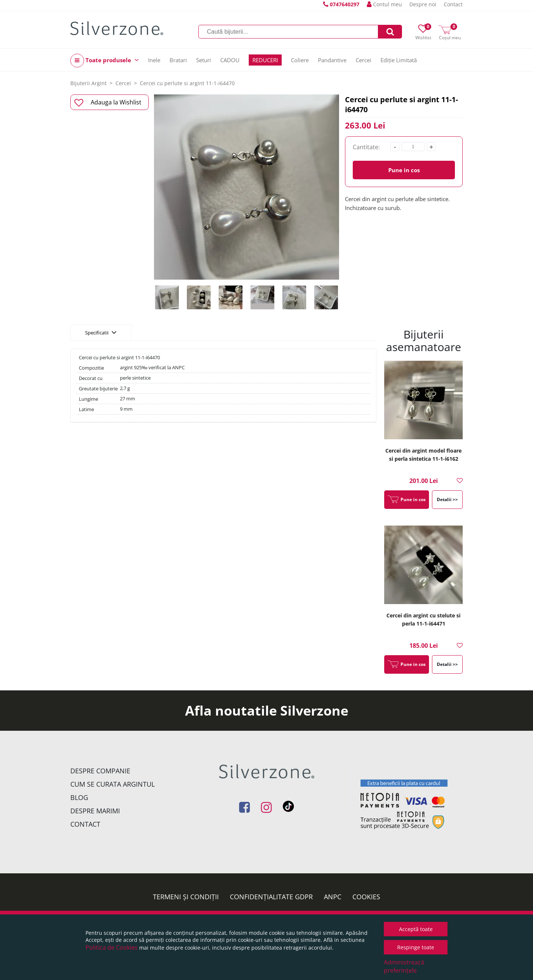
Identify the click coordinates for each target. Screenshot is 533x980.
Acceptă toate (416, 929)
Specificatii (101, 332)
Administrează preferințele (404, 966)
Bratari (178, 60)
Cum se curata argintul (113, 784)
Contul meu (384, 4)
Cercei (363, 60)
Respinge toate (416, 947)
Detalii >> (447, 499)
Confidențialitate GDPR (271, 897)
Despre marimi (95, 811)
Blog (79, 797)
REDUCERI (265, 60)
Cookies (366, 897)
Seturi (204, 60)
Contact (453, 4)
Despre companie (100, 771)
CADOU (230, 60)
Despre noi (423, 4)
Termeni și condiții (186, 897)
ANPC (333, 897)
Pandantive (332, 60)
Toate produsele (105, 61)
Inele (154, 60)
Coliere (300, 60)
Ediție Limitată (399, 60)
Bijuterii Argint (88, 83)
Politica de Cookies (112, 947)
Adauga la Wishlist (108, 103)
